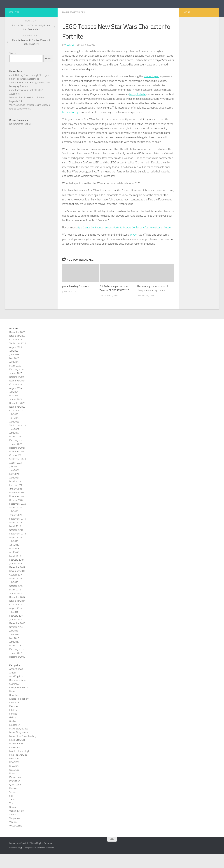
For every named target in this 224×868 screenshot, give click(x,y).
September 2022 (18, 439)
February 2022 (16, 454)
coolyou (70, 59)
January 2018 (16, 577)
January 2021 (16, 503)
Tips (11, 817)
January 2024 (16, 413)
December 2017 (17, 581)
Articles (13, 686)
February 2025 (16, 383)
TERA (12, 813)
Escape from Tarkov (19, 713)
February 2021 (16, 499)
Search (13, 67)
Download (14, 709)
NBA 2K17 (14, 772)
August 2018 (16, 551)
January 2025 (16, 387)
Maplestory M (16, 757)
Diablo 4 (13, 705)
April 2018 (14, 566)
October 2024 (16, 398)
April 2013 (14, 656)
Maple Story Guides (74, 26)
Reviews (13, 802)
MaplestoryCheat (33, 11)
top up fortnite (138, 108)
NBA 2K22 (14, 780)
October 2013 (16, 641)
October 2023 (16, 424)
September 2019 (18, 532)
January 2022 (16, 458)
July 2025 (14, 364)
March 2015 (15, 603)
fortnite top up (70, 126)
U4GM (134, 248)
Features (14, 720)
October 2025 (16, 353)
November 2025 (17, 350)
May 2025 (14, 372)
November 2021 (17, 465)
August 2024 (16, 402)
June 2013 (14, 648)
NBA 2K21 (14, 776)
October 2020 (16, 514)
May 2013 (14, 652)
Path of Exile (15, 791)
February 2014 (16, 629)
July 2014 (14, 626)
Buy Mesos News (18, 694)
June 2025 (14, 368)
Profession (15, 795)
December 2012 (17, 671)
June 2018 (14, 559)
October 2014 (16, 618)
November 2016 (17, 585)
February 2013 (16, 663)
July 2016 (14, 596)
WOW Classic (16, 839)
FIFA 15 (13, 724)
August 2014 (16, 622)
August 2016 (16, 592)
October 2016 (16, 588)
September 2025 (18, 357)
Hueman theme (47, 862)
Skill (11, 810)
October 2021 (16, 469)
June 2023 (14, 432)
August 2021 (16, 476)
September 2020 (18, 518)
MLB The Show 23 (18, 768)
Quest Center (16, 798)
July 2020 (14, 525)
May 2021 (14, 488)
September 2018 (18, 547)
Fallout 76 (14, 716)
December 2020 (17, 506)
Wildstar (13, 836)
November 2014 (17, 615)
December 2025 (17, 346)
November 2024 (17, 394)
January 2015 (16, 607)
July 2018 (14, 555)
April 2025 (14, 376)
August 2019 (16, 536)
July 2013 (14, 644)
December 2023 (17, 417)
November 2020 (17, 510)
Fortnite (13, 727)
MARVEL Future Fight (20, 765)
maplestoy (14, 761)
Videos (13, 828)
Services (13, 806)
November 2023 (17, 420)
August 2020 (16, 521)
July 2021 (14, 480)
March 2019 (15, 540)
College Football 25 (19, 701)
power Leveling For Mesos (77, 300)
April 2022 (14, 447)
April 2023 (14, 435)
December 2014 (17, 611)
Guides (13, 735)
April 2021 (14, 491)
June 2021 (14, 484)
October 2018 (16, 544)
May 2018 (14, 562)
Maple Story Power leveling (23, 750)
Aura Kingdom (16, 690)
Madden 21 (15, 739)
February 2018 (16, 573)
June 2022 (14, 443)
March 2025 (15, 379)
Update (13, 821)
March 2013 (15, 659)
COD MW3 (14, 698)
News (12, 787)
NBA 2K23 (14, 783)
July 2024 (14, 406)
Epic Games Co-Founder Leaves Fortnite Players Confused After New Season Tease (126, 241)
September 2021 (18, 473)
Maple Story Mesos (19, 746)
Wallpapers (15, 832)
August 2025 (16, 361)
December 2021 (17, 462)
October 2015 (16, 600)
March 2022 (15, 450)
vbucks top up (152, 90)
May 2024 (14, 409)
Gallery (13, 731)
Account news (16, 683)
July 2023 (14, 428)
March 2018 (15, 570)
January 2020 (16, 529)
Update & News (17, 824)
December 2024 (17, 391)
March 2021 (15, 495)
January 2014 (16, 633)
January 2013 (16, 667)
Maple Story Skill (17, 754)
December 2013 (17, 637)
